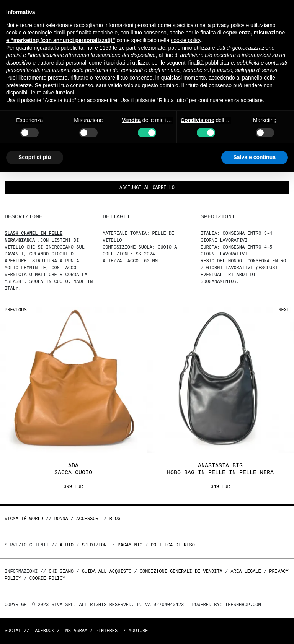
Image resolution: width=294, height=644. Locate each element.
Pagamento (130, 545)
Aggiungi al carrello (147, 188)
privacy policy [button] (229, 25)
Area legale (246, 572)
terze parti (125, 48)
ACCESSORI (89, 519)
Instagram (75, 631)
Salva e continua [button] (255, 157)
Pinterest (108, 631)
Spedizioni (96, 545)
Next (284, 310)
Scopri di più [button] (35, 157)
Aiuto (67, 545)
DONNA (61, 519)
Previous (16, 310)
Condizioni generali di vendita (181, 572)
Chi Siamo (61, 572)
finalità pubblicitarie (211, 63)
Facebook (43, 631)
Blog (115, 519)
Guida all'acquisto (107, 572)
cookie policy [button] (186, 40)
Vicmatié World (24, 519)
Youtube (138, 631)
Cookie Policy (47, 578)
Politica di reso (173, 545)
